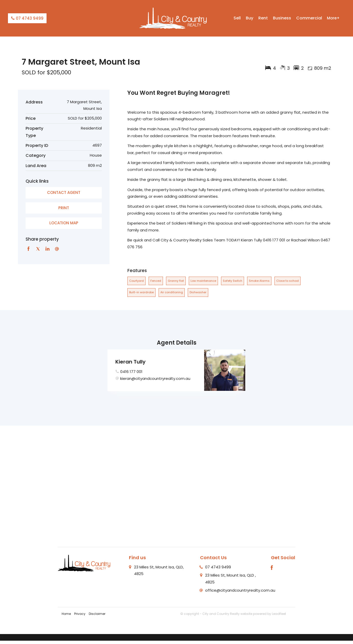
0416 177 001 (131, 372)
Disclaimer (97, 614)
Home (66, 614)
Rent (263, 18)
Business (282, 18)
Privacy (80, 614)
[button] (64, 208)
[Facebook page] (272, 568)
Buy (250, 18)
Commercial (309, 18)
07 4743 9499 (27, 18)
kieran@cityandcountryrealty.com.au (155, 378)
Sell (237, 18)
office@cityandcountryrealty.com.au (240, 590)
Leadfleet (279, 614)
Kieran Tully (130, 362)
